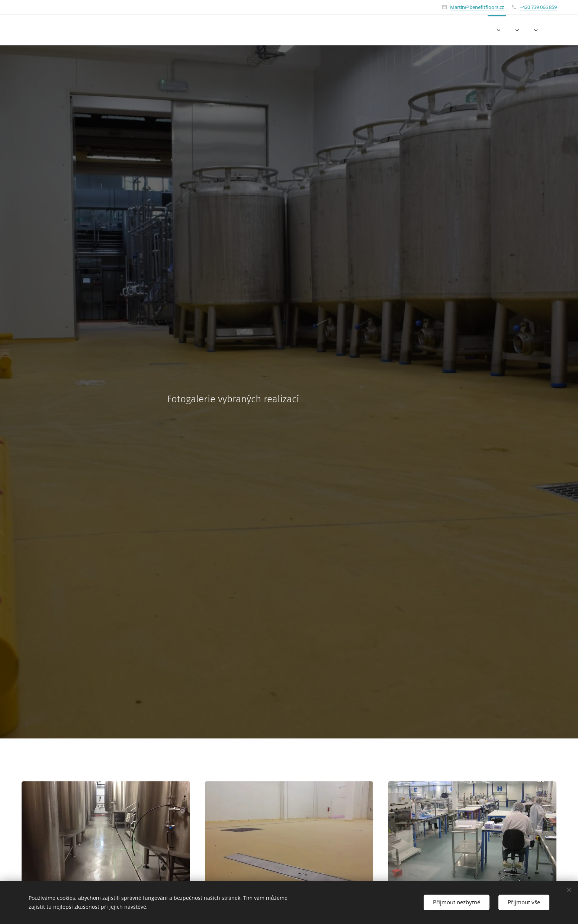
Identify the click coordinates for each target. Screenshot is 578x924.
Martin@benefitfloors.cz (477, 7)
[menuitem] (468, 30)
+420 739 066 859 (538, 7)
